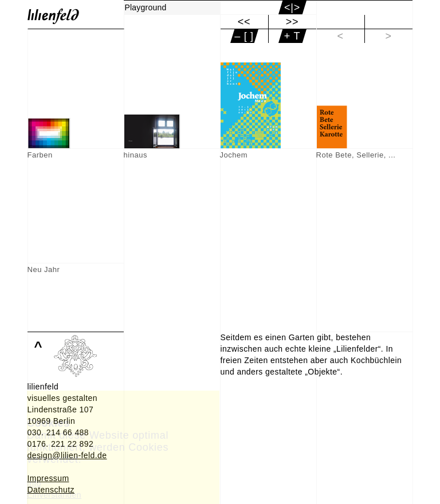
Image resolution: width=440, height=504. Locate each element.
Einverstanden (54, 495)
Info (34, 483)
